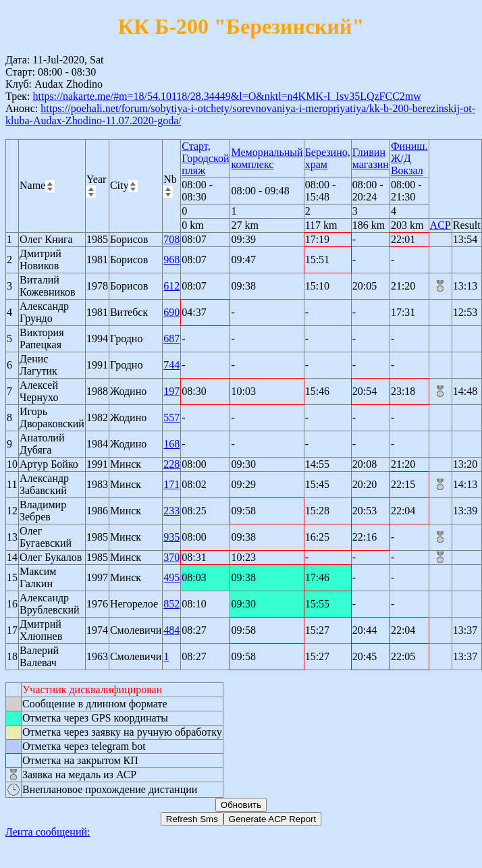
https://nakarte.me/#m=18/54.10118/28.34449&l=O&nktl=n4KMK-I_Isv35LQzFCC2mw (226, 96)
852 (171, 604)
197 (171, 391)
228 (171, 464)
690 (171, 312)
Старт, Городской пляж (205, 158)
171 (171, 484)
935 (171, 537)
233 (171, 511)
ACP (440, 225)
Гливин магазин (371, 158)
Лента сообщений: (48, 832)
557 (171, 417)
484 (171, 630)
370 (171, 557)
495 (171, 577)
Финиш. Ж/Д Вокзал (409, 158)
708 (171, 239)
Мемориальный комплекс (267, 158)
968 (171, 260)
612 (171, 286)
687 (171, 338)
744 (171, 365)
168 (171, 444)
